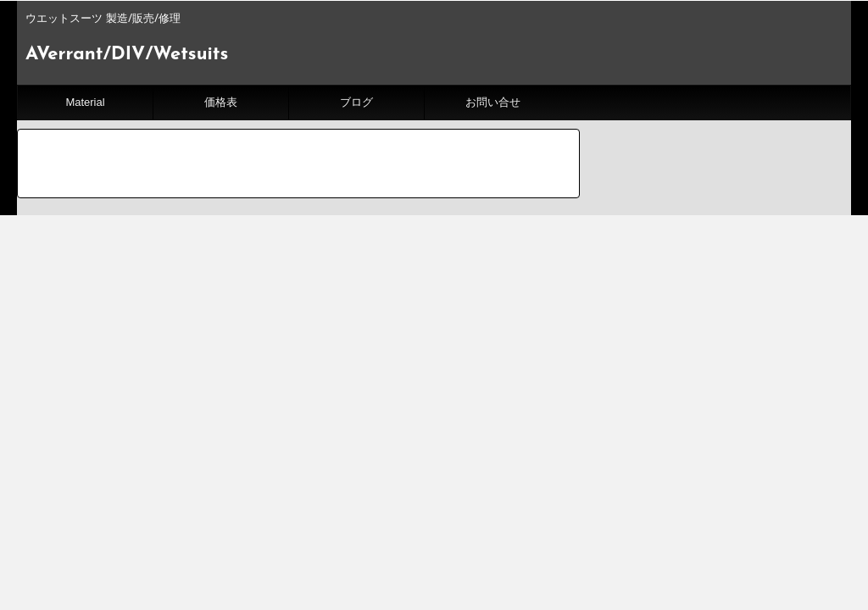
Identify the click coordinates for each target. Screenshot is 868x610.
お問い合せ (493, 102)
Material (85, 102)
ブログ (356, 102)
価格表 (221, 102)
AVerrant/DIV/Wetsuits (127, 55)
